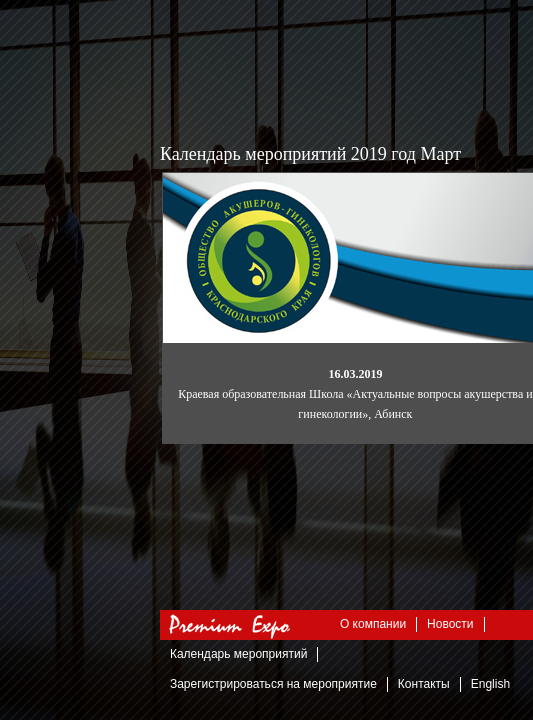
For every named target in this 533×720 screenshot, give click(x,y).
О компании (373, 624)
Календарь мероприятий (238, 654)
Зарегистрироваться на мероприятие (273, 684)
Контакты (424, 684)
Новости (450, 624)
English (490, 684)
